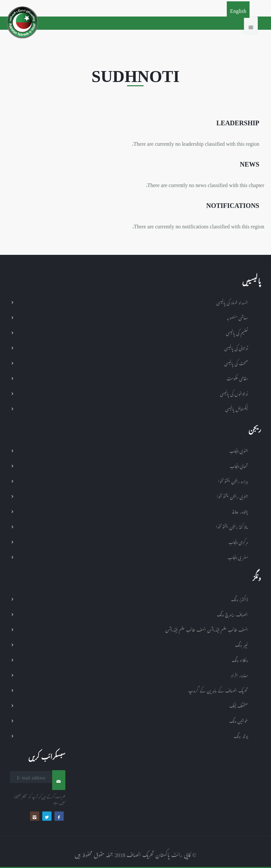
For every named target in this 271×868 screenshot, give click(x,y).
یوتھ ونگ (241, 735)
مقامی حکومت (237, 378)
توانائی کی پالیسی (236, 347)
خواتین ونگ (239, 720)
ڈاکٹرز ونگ (239, 598)
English (238, 10)
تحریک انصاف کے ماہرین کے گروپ (218, 690)
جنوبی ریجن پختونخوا (232, 496)
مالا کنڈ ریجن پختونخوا (232, 526)
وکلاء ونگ (240, 659)
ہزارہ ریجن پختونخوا (233, 480)
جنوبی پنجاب (239, 450)
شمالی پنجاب (239, 465)
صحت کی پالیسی (236, 362)
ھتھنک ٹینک (239, 705)
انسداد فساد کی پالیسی (232, 302)
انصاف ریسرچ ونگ (232, 614)
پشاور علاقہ (240, 511)
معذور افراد (239, 674)
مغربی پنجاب (238, 556)
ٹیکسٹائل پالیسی (237, 408)
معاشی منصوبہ (237, 317)
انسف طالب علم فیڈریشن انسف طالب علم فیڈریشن (207, 629)
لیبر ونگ (241, 644)
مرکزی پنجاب (238, 541)
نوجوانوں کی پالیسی (234, 393)
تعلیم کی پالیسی (237, 332)
